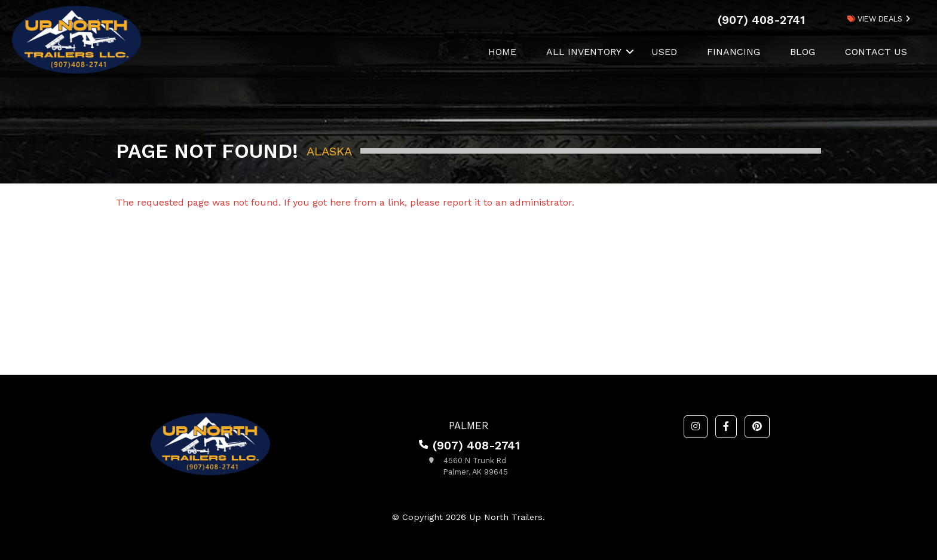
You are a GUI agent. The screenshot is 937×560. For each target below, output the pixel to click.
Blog (803, 52)
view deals (875, 19)
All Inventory (584, 52)
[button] (696, 427)
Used (664, 52)
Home (502, 52)
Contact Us (876, 52)
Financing (734, 52)
